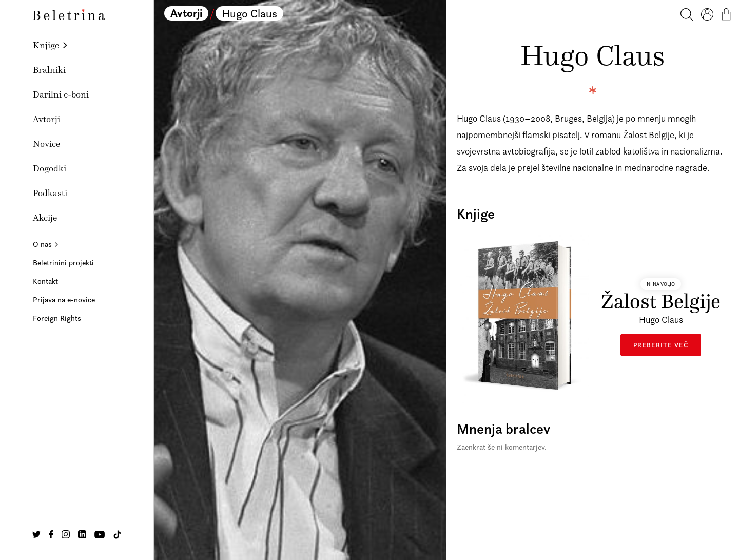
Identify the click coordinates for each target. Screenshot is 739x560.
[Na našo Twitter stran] (36, 534)
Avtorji (46, 119)
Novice (46, 144)
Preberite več (661, 345)
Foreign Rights (57, 318)
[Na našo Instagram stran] (66, 534)
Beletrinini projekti (63, 263)
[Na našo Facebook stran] (51, 534)
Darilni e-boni (61, 94)
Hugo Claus (249, 13)
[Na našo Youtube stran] (100, 534)
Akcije (45, 218)
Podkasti (50, 193)
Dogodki (50, 168)
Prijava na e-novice (64, 300)
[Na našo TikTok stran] (117, 535)
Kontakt (45, 281)
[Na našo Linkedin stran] (82, 534)
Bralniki (49, 70)
